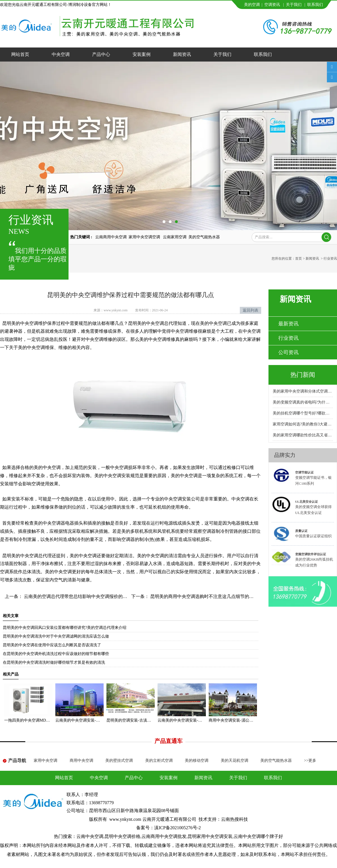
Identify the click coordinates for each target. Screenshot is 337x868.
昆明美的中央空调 (20, 323)
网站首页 (20, 54)
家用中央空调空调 (145, 237)
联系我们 (315, 5)
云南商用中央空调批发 (164, 836)
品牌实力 (285, 455)
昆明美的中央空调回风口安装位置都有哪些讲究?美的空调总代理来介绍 (65, 628)
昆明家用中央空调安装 (210, 836)
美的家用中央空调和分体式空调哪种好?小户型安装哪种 (303, 391)
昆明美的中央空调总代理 (27, 556)
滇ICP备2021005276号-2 (177, 828)
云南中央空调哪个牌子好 (258, 836)
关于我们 (294, 5)
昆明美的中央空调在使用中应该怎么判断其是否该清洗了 (52, 645)
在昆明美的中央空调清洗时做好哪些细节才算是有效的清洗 (54, 662)
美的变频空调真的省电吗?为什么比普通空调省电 (303, 402)
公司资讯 (288, 352)
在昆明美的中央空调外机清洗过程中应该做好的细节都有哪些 (56, 654)
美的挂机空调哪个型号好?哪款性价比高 (303, 413)
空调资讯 (272, 5)
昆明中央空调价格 (122, 836)
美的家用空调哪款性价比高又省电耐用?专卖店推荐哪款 (303, 435)
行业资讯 (288, 338)
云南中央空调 (90, 836)
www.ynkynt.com (116, 310)
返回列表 (251, 310)
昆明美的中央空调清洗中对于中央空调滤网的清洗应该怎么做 (56, 636)
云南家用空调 (175, 237)
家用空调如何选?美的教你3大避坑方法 (303, 424)
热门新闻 (303, 375)
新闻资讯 (182, 54)
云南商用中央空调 (111, 237)
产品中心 (101, 54)
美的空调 (252, 5)
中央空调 (61, 54)
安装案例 (142, 54)
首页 (299, 259)
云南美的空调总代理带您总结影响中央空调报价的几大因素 (82, 596)
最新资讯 (288, 324)
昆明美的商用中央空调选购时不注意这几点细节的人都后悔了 (210, 596)
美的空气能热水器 (204, 237)
